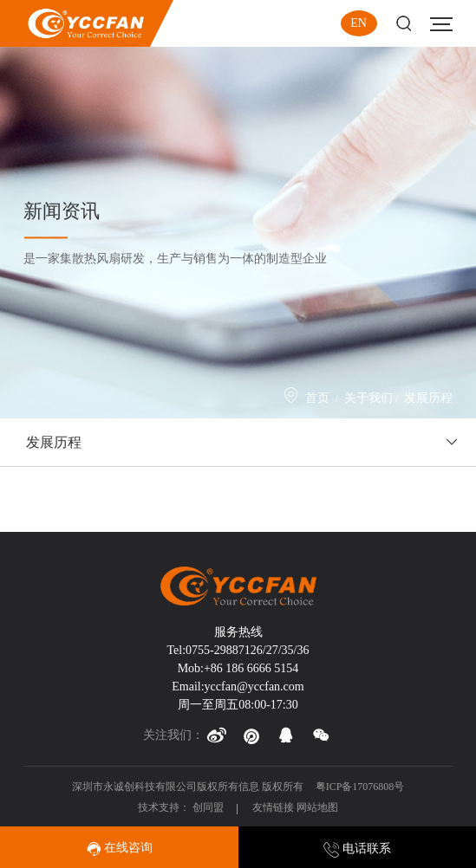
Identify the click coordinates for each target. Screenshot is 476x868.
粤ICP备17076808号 (360, 787)
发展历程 (428, 398)
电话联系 (357, 849)
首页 (317, 398)
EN (359, 23)
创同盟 (209, 807)
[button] (217, 735)
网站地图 (317, 807)
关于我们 (368, 398)
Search (404, 24)
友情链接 (273, 807)
